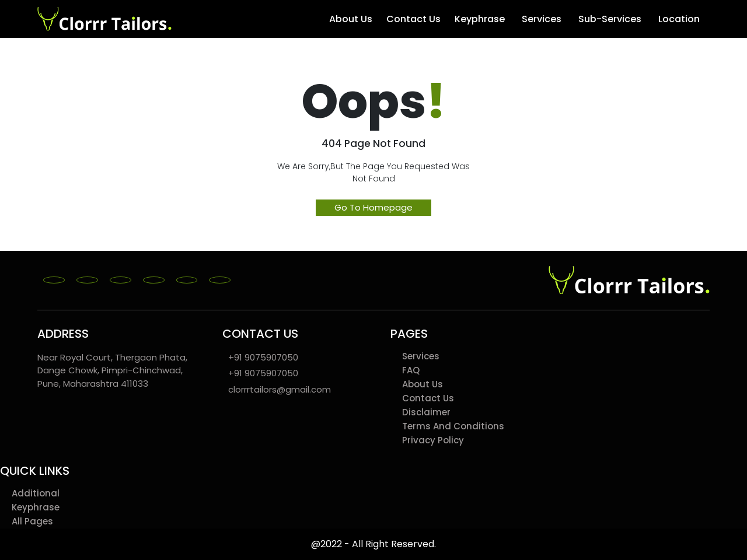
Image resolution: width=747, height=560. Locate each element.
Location (680, 19)
